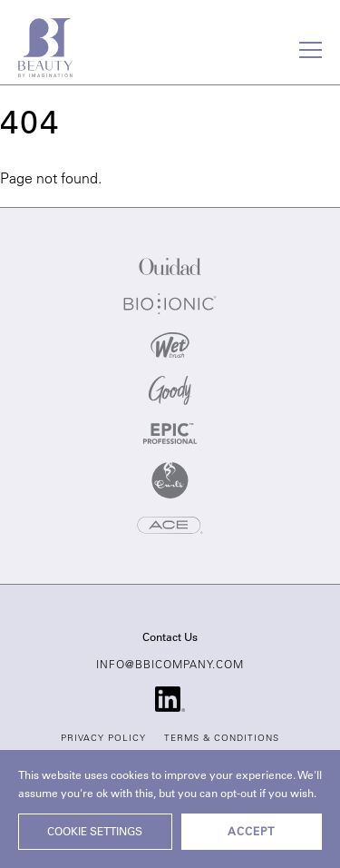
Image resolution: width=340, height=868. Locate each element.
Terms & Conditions (222, 739)
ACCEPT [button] (251, 833)
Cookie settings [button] (95, 833)
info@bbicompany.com (170, 666)
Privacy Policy (103, 739)
